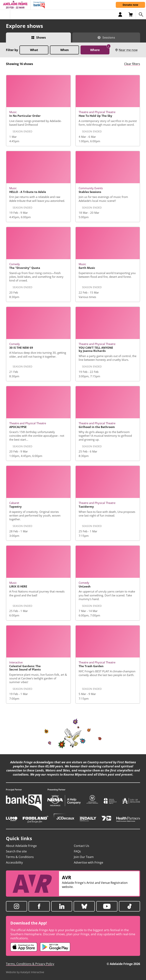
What (34, 50)
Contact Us (82, 846)
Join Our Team (84, 857)
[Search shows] (141, 14)
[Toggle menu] (5, 14)
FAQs (77, 851)
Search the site (16, 851)
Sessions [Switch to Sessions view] (109, 38)
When (65, 50)
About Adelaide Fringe (21, 846)
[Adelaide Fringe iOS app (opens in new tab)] (24, 947)
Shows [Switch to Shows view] (41, 38)
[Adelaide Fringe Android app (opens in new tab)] (55, 947)
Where (100, 49)
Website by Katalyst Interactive (25, 972)
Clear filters (132, 64)
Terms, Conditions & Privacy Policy (30, 964)
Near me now (126, 50)
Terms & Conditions (20, 857)
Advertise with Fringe (88, 862)
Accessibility (14, 862)
